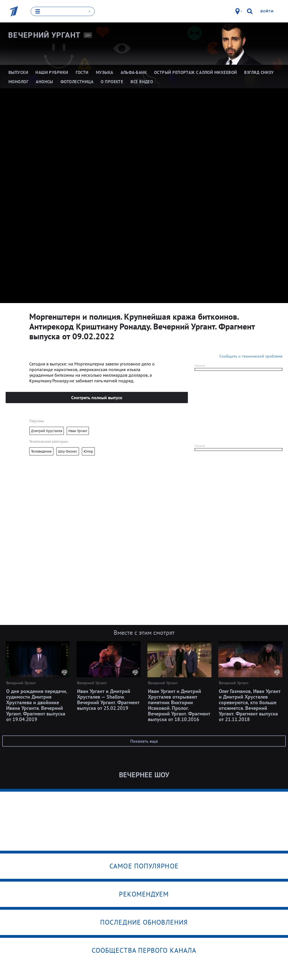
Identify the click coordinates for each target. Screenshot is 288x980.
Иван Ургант (78, 431)
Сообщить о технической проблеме (251, 356)
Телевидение (41, 451)
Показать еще (144, 741)
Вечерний (44, 35)
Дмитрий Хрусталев (47, 431)
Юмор (88, 451)
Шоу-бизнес (68, 451)
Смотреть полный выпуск (97, 397)
